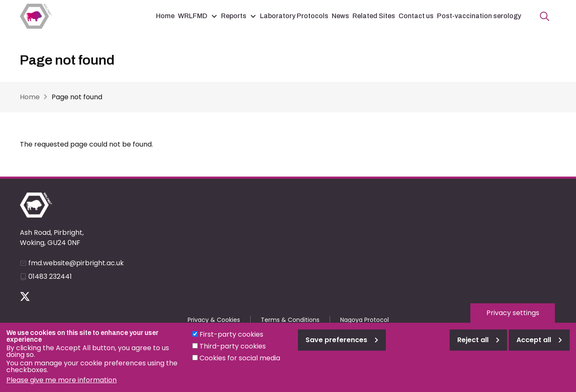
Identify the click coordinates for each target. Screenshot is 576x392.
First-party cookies (231, 341)
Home (165, 16)
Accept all (534, 346)
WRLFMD (193, 16)
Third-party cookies (233, 353)
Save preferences (336, 346)
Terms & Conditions (290, 320)
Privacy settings (513, 319)
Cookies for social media (240, 364)
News (340, 16)
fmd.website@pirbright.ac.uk (76, 263)
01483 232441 (50, 276)
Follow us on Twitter (25, 297)
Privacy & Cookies (214, 320)
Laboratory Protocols (294, 16)
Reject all (473, 346)
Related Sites (374, 16)
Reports (234, 16)
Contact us (416, 16)
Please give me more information (61, 386)
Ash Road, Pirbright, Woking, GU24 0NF (52, 238)
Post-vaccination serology (479, 16)
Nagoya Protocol (364, 320)
